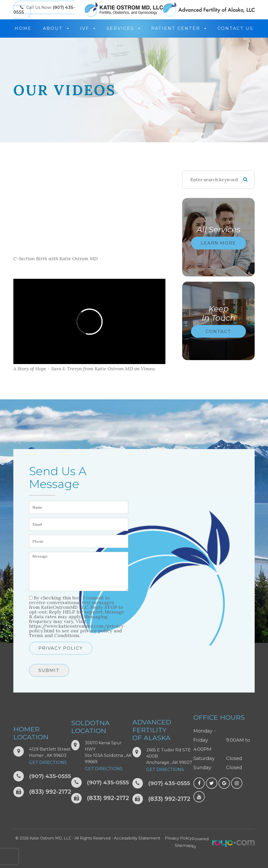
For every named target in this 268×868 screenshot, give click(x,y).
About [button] (56, 28)
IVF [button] (88, 28)
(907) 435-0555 (51, 776)
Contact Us (235, 28)
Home (23, 28)
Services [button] (123, 28)
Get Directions (48, 762)
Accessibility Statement (136, 838)
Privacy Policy (61, 648)
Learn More (219, 243)
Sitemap (184, 846)
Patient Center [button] (179, 28)
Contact (219, 331)
